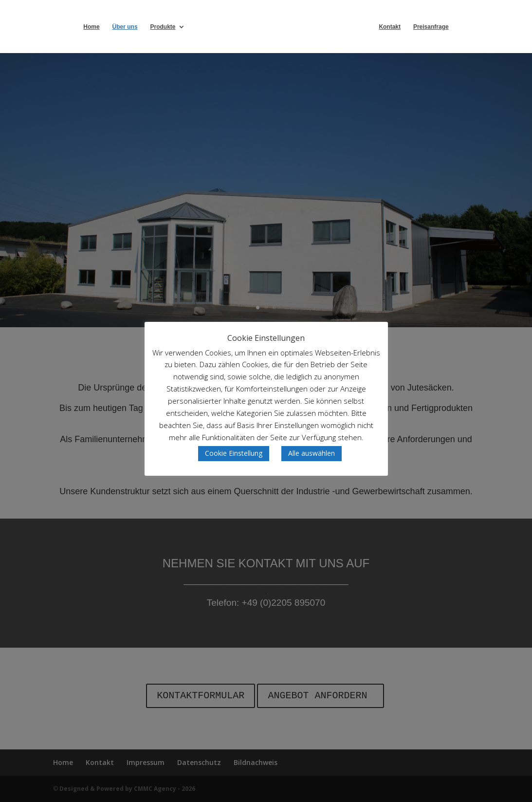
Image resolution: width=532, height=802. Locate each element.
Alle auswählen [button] (312, 453)
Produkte (140, 27)
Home (69, 27)
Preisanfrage (453, 27)
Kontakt (413, 27)
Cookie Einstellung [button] (234, 453)
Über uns (102, 27)
